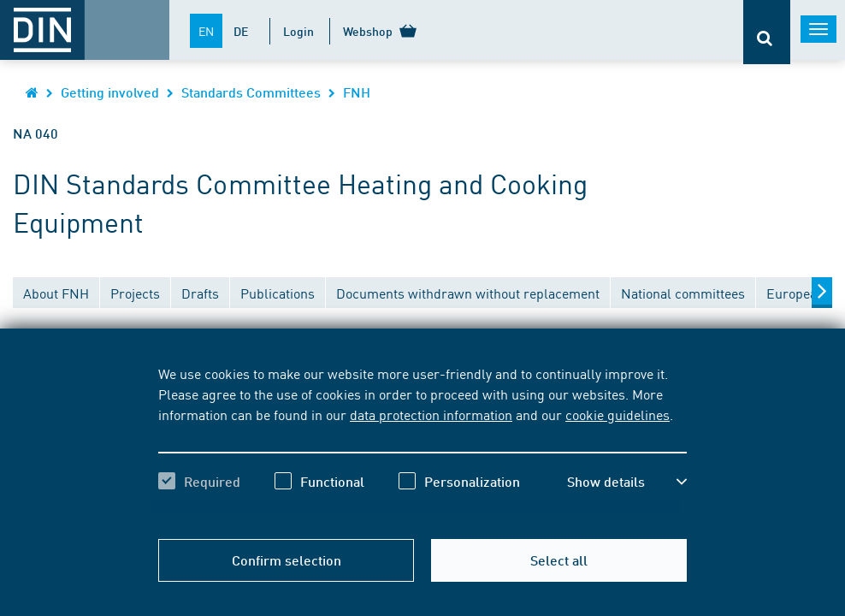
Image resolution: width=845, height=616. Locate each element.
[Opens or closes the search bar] (767, 32)
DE (241, 31)
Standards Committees (251, 92)
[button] (627, 482)
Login (298, 31)
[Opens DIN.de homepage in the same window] (32, 92)
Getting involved (110, 92)
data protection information (431, 414)
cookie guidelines (617, 414)
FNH (357, 92)
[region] (422, 442)
